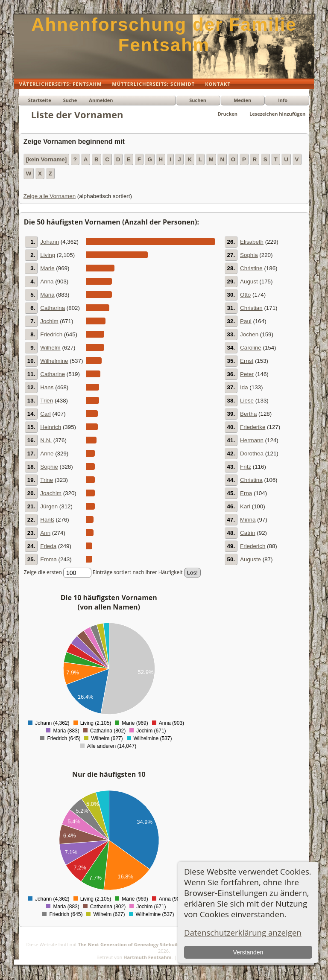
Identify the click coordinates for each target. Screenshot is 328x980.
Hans (47, 387)
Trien (47, 401)
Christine (251, 268)
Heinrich (51, 427)
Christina (251, 480)
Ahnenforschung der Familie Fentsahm (164, 35)
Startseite (40, 100)
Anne (47, 454)
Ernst (247, 361)
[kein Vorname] (46, 159)
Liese (247, 401)
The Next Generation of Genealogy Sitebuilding (133, 944)
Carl (45, 414)
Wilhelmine (54, 361)
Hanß (47, 520)
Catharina (53, 308)
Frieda (48, 546)
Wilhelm (50, 348)
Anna (47, 281)
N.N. (46, 440)
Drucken (227, 114)
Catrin (248, 533)
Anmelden (101, 100)
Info (283, 100)
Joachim (51, 493)
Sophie (49, 467)
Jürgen (49, 506)
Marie (47, 268)
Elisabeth (252, 242)
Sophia (249, 255)
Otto (245, 295)
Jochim (49, 321)
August (249, 281)
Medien (242, 100)
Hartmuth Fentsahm (147, 957)
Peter (247, 374)
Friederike (253, 427)
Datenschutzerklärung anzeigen (243, 932)
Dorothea (252, 454)
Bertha (248, 414)
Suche (70, 100)
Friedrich (51, 334)
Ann (45, 533)
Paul (246, 321)
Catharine (53, 374)
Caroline (251, 348)
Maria (47, 295)
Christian (251, 308)
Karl (245, 506)
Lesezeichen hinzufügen (277, 114)
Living (48, 255)
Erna (246, 493)
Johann (50, 242)
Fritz (246, 467)
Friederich (253, 546)
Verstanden (248, 952)
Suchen (198, 100)
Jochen (249, 334)
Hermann (252, 440)
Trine (47, 480)
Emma (48, 559)
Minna (248, 520)
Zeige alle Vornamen (50, 196)
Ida (244, 387)
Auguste (250, 559)
